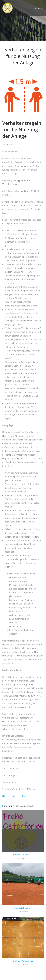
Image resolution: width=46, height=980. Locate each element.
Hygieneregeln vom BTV (14, 796)
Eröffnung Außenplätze (23, 961)
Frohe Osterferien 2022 (23, 854)
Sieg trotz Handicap (23, 908)
